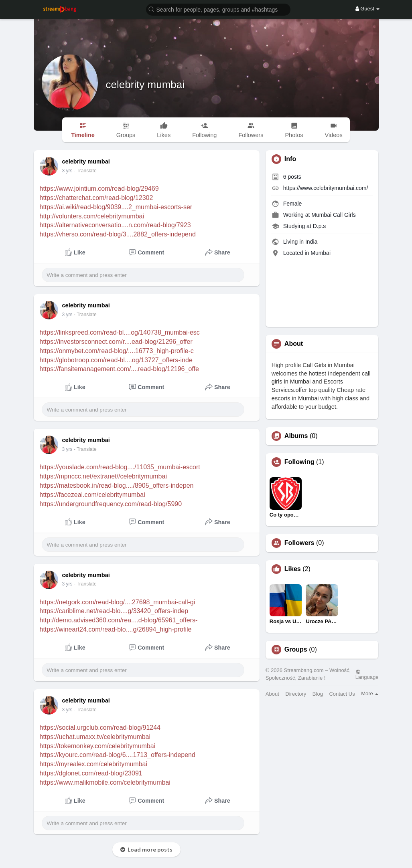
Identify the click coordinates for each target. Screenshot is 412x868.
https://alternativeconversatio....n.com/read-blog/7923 (115, 225)
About (272, 694)
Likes (293, 569)
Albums (296, 436)
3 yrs (67, 171)
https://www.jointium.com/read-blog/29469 (99, 189)
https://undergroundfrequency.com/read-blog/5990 (111, 504)
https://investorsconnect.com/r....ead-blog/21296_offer (116, 342)
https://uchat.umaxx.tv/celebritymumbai (95, 737)
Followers (299, 543)
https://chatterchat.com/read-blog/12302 (96, 198)
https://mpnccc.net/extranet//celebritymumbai (103, 476)
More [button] (370, 693)
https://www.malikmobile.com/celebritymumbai (105, 782)
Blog (318, 694)
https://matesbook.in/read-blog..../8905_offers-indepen (117, 485)
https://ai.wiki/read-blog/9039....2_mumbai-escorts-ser (116, 207)
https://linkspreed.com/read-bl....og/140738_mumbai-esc (120, 332)
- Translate (85, 171)
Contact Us (342, 694)
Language (367, 674)
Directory (296, 694)
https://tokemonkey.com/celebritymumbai (98, 746)
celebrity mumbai (145, 85)
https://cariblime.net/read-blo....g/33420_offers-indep (114, 611)
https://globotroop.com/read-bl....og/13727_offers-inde (116, 360)
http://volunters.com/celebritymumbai (92, 216)
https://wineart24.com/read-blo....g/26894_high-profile (116, 629)
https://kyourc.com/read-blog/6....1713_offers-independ (118, 755)
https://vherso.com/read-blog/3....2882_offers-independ (118, 234)
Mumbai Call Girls (333, 215)
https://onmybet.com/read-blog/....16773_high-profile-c (117, 351)
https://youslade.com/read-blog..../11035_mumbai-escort (120, 467)
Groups (296, 650)
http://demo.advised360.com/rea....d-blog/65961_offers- (119, 620)
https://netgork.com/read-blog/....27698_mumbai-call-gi (118, 602)
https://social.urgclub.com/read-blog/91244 (100, 728)
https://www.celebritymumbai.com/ (326, 188)
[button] (218, 9)
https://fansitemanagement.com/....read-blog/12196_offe (119, 369)
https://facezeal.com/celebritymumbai (92, 495)
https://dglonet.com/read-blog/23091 (91, 773)
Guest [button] (368, 9)
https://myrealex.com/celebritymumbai (94, 764)
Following (299, 462)
